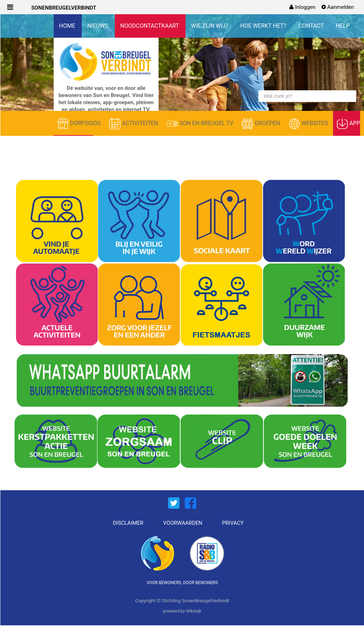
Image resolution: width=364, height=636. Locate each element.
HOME (68, 26)
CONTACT (312, 26)
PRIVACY (233, 523)
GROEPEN (261, 124)
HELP (343, 26)
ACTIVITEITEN (134, 124)
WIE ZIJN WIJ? (210, 26)
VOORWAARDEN (183, 523)
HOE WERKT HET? (264, 26)
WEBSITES (309, 124)
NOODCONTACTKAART (150, 26)
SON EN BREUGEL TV (201, 124)
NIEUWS (98, 26)
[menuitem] (302, 7)
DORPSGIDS (80, 124)
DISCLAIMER (128, 523)
